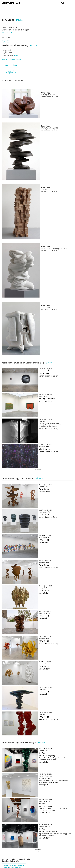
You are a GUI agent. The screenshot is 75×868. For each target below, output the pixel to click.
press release (7, 32)
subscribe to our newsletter (14, 860)
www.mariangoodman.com (12, 60)
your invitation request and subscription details (14, 854)
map (17, 56)
